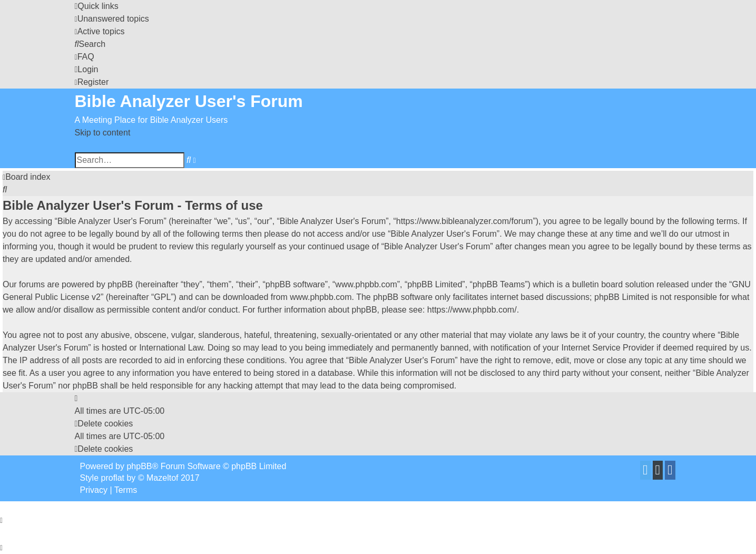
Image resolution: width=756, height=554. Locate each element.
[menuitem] (112, 19)
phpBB (139, 466)
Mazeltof (162, 478)
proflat (113, 478)
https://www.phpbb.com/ (472, 310)
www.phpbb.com (321, 297)
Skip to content (103, 133)
